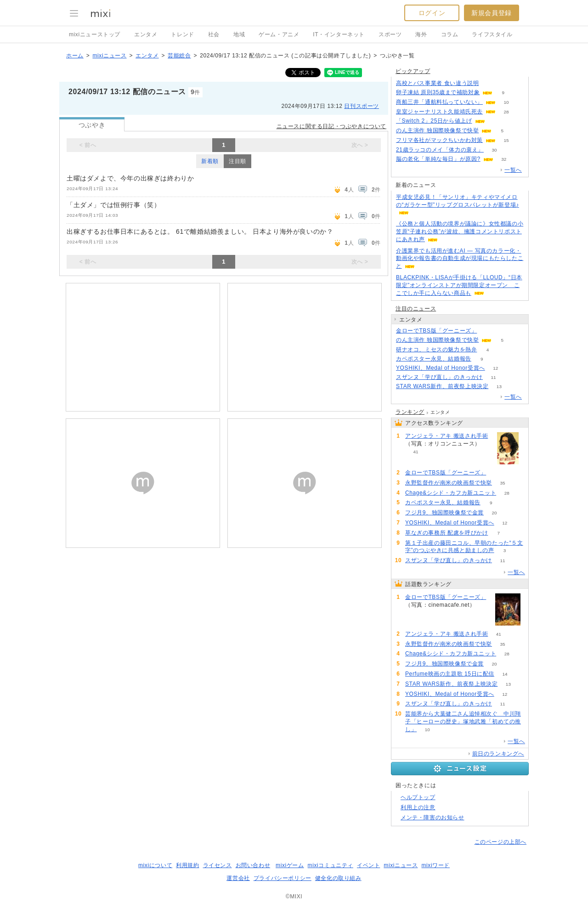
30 (494, 150)
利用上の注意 (418, 807)
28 (506, 112)
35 (502, 483)
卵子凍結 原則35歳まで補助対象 (438, 92)
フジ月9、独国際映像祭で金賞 (444, 513)
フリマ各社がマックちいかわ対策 (439, 140)
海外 (421, 34)
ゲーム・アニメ (279, 34)
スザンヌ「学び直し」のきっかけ (439, 377)
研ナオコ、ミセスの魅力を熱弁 (436, 350)
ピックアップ (413, 71)
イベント (368, 865)
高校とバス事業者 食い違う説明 (437, 83)
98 (489, 83)
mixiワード (435, 865)
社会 (214, 34)
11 (493, 377)
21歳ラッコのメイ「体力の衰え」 (440, 150)
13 (499, 386)
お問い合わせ (253, 865)
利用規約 (187, 865)
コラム (450, 34)
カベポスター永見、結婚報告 (434, 359)
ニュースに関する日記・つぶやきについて (331, 126)
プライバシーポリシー (283, 878)
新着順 (210, 161)
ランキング (410, 412)
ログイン (432, 13)
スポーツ (390, 34)
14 (505, 674)
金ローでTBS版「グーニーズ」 (436, 331)
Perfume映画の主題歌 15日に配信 (450, 674)
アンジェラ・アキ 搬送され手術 (447, 436)
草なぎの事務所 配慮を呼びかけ (447, 533)
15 (506, 140)
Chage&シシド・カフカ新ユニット (451, 493)
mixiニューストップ (95, 34)
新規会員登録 (492, 13)
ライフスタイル (492, 34)
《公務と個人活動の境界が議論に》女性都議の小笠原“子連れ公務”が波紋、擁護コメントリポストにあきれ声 (460, 231)
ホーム (75, 56)
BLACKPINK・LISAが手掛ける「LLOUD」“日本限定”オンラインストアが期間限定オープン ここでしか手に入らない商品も (459, 285)
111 (495, 121)
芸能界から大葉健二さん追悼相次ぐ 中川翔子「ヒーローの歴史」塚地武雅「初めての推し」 (463, 722)
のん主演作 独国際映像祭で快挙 (437, 130)
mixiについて (155, 865)
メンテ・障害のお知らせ (433, 818)
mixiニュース (109, 56)
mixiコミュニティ (331, 865)
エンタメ (146, 34)
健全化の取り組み (338, 878)
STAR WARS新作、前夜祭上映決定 (442, 386)
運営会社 (238, 878)
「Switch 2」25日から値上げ (434, 121)
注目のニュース (416, 309)
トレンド (182, 34)
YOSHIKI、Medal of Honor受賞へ (441, 368)
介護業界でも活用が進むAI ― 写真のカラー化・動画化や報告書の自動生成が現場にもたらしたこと (460, 259)
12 (495, 368)
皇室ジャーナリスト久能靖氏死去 (439, 112)
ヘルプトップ (418, 797)
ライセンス (218, 865)
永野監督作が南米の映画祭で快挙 (449, 483)
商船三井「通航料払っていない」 (439, 102)
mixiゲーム (290, 865)
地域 (239, 34)
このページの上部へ (500, 842)
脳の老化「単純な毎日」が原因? (438, 159)
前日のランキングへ (498, 754)
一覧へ (513, 170)
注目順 (237, 161)
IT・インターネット (339, 34)
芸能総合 (179, 56)
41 (416, 452)
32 (504, 159)
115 (488, 331)
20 (495, 513)
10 (506, 102)
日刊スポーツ (362, 106)
